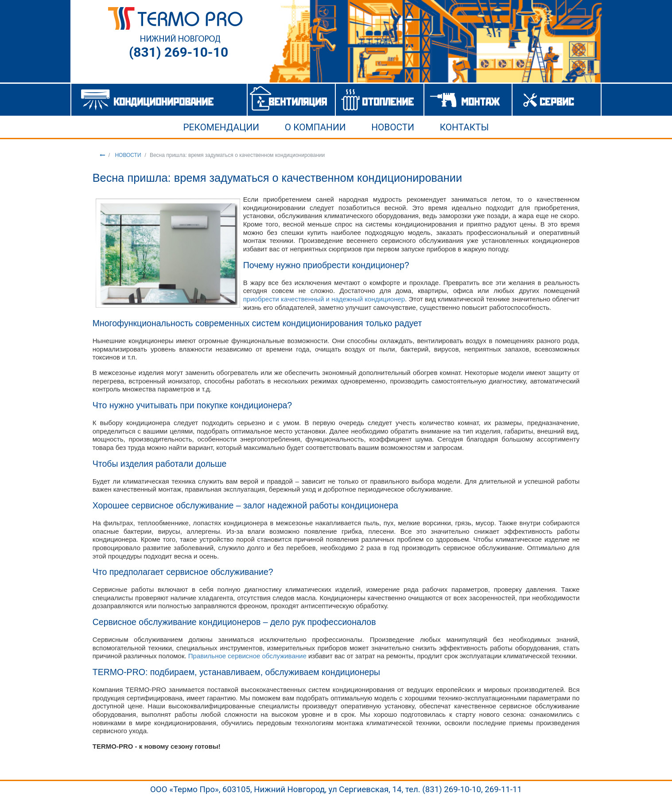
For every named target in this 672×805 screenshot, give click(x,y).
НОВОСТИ (127, 155)
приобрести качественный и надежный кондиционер (324, 299)
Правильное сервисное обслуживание (248, 656)
